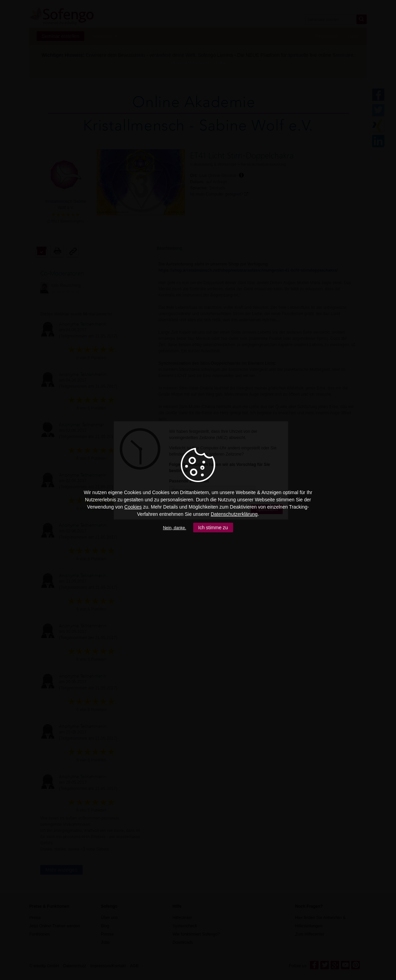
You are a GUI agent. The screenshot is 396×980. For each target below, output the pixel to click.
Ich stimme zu (213, 528)
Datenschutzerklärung (234, 514)
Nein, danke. (174, 528)
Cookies (133, 507)
